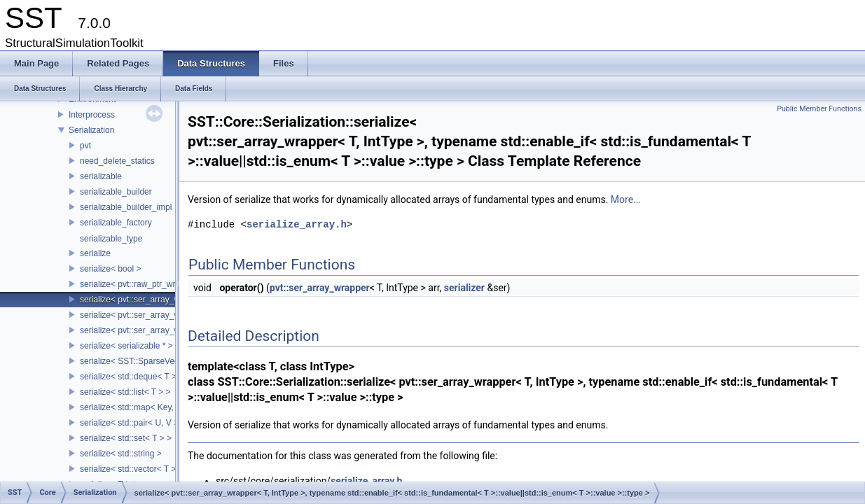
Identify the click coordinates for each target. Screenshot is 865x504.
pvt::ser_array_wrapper (320, 288)
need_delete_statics (117, 161)
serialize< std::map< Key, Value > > (146, 407)
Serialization (91, 130)
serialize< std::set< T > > (126, 438)
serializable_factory (116, 223)
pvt (85, 146)
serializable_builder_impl (126, 207)
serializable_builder (116, 192)
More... (626, 199)
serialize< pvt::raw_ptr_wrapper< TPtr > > (157, 284)
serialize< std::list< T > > (125, 392)
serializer (464, 288)
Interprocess (92, 115)
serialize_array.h (297, 224)
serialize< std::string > (121, 454)
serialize (95, 253)
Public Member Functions (819, 109)
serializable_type (111, 239)
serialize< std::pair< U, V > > (133, 423)
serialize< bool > (110, 269)
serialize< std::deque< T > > (132, 377)
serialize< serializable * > (126, 346)
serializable (101, 176)
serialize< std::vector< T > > (132, 469)
